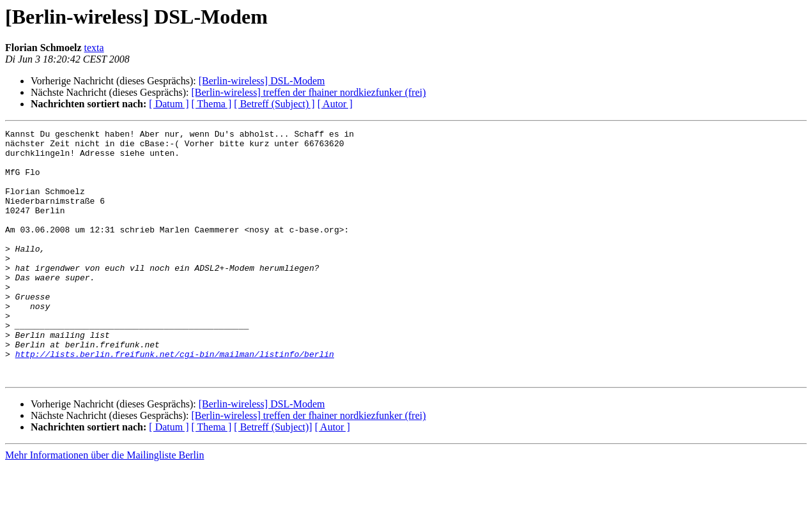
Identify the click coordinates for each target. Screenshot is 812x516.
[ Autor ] (335, 104)
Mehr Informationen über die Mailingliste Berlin (104, 505)
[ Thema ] (212, 104)
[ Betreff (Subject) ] (274, 104)
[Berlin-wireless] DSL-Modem (262, 81)
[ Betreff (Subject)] (273, 477)
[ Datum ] (169, 104)
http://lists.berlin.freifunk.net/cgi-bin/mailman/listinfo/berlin (175, 400)
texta (94, 48)
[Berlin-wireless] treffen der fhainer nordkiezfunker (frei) (308, 92)
